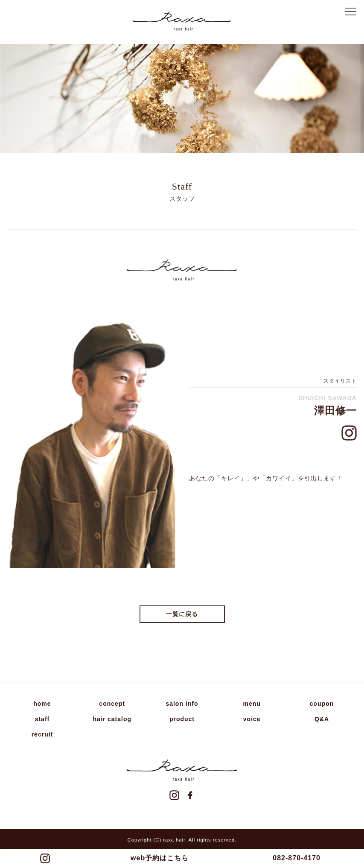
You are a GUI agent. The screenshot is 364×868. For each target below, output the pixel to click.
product (182, 719)
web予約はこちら (160, 858)
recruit (42, 734)
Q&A (322, 719)
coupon (322, 704)
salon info (182, 704)
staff (42, 719)
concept (112, 704)
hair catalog (112, 719)
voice (252, 719)
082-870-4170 (297, 858)
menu (252, 704)
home (42, 704)
